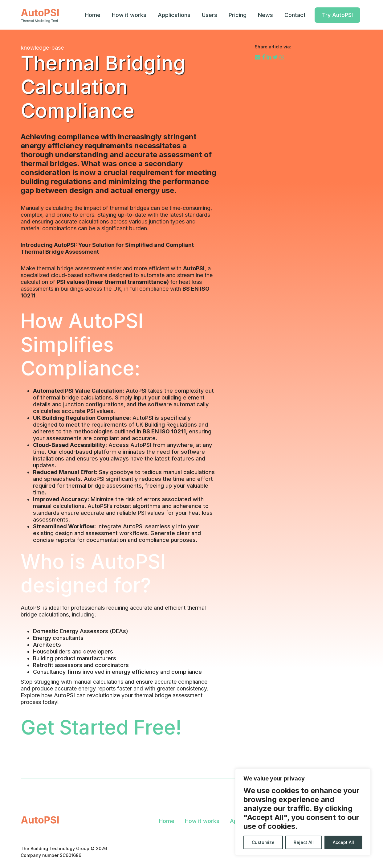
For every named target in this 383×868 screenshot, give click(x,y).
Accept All (343, 842)
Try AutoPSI (337, 15)
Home (93, 15)
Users (210, 15)
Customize (263, 842)
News (265, 15)
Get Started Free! (101, 727)
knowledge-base (42, 48)
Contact (295, 15)
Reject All (304, 842)
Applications (174, 15)
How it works (129, 15)
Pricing (238, 15)
